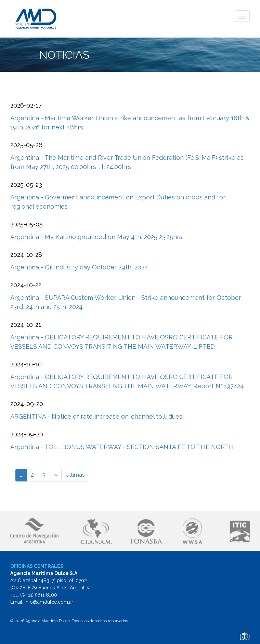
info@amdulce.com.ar (49, 602)
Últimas (75, 475)
